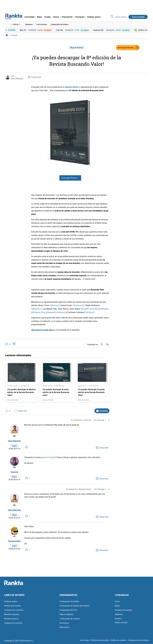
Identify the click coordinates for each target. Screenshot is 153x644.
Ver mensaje (100, 420)
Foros (117, 601)
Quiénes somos (11, 601)
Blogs (117, 606)
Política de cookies (118, 640)
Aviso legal (85, 640)
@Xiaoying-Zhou (38, 312)
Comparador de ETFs (68, 610)
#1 (14, 536)
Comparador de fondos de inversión (75, 606)
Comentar (102, 411)
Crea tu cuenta (138, 17)
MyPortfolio (64, 627)
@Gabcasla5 (79, 305)
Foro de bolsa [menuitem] (42, 24)
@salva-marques (48, 457)
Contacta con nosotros (14, 610)
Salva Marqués (17, 78)
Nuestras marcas (11, 619)
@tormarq (55, 305)
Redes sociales (121, 622)
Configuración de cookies (138, 640)
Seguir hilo (21, 411)
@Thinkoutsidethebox (99, 309)
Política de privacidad (100, 640)
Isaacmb (14, 472)
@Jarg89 (85, 309)
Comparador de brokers (69, 601)
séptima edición (72, 87)
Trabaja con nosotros (13, 623)
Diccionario (64, 623)
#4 (14, 436)
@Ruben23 (36, 309)
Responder (102, 448)
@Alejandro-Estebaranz (56, 312)
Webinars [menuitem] (29, 24)
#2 (14, 505)
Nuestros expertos (12, 614)
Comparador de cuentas (70, 619)
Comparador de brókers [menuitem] (59, 24)
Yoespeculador (14, 541)
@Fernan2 (90, 312)
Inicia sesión (121, 17)
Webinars (119, 614)
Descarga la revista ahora (43, 330)
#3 (14, 467)
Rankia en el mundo (13, 606)
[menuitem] (30, 17)
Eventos (118, 619)
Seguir (14, 446)
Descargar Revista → (70, 178)
